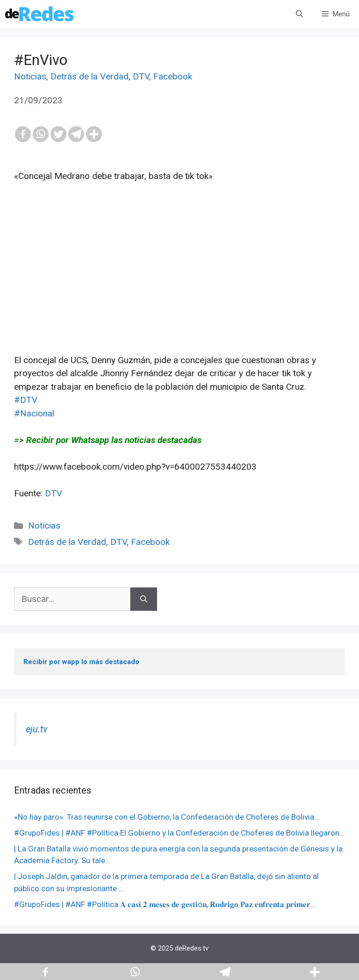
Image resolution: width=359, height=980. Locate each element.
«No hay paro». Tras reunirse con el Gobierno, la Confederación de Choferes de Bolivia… (167, 817)
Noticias (30, 76)
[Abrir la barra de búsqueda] (299, 14)
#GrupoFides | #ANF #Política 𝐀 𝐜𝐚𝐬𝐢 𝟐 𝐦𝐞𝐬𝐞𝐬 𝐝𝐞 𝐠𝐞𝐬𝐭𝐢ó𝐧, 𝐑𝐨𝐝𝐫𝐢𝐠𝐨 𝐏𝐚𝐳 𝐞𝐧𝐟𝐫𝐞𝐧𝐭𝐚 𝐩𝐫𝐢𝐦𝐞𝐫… (165, 904)
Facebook (173, 76)
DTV (141, 76)
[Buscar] (144, 599)
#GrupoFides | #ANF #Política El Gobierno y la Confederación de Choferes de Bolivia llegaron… (179, 833)
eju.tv (37, 729)
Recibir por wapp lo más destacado (81, 662)
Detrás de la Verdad (90, 76)
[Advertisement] (179, 288)
